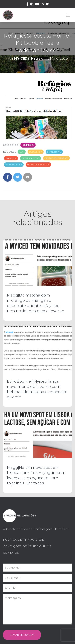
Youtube (37, 5)
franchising (54, 152)
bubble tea (36, 152)
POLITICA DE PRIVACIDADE (23, 540)
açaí (22, 152)
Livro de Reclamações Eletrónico (44, 529)
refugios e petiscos (38, 165)
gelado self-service (56, 158)
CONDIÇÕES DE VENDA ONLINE (27, 546)
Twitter (47, 5)
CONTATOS (11, 553)
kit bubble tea (14, 165)
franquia (11, 158)
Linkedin (42, 5)
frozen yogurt (30, 158)
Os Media (28, 145)
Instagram (32, 5)
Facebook (27, 5)
